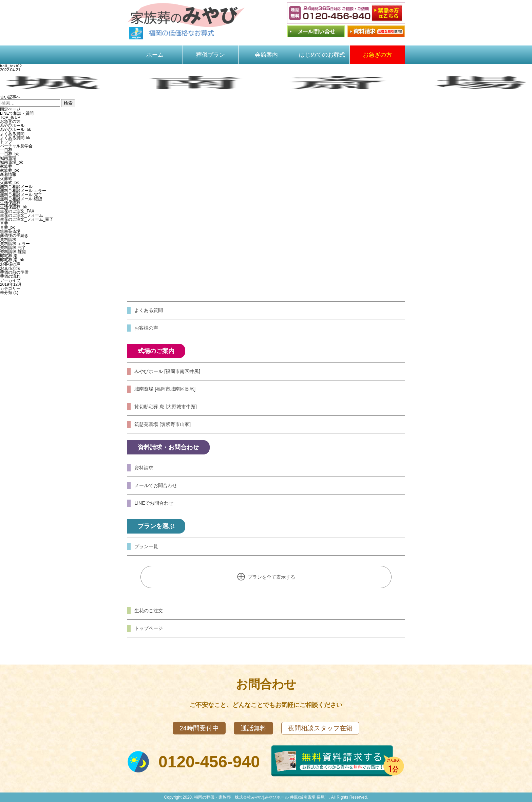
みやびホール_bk (15, 130)
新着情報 (8, 174)
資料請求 (8, 240)
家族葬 (6, 166)
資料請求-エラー (15, 244)
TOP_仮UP (10, 117)
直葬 (4, 223)
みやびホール (12, 126)
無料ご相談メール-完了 (21, 195)
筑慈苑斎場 (10, 231)
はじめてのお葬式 (322, 55)
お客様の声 (10, 264)
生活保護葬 (10, 203)
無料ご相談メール (16, 187)
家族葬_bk (9, 170)
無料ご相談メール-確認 (21, 199)
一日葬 (6, 150)
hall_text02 (11, 66)
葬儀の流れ (10, 276)
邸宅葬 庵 (9, 256)
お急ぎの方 (377, 55)
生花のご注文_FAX (17, 211)
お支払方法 (10, 268)
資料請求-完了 (13, 248)
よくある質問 (12, 134)
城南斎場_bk (11, 162)
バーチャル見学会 (16, 146)
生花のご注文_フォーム (22, 215)
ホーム (155, 55)
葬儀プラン (211, 55)
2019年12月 (11, 284)
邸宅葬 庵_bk (12, 260)
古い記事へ (10, 97)
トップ (6, 142)
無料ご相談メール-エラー (23, 191)
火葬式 (6, 179)
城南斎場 (8, 158)
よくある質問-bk (15, 138)
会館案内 (266, 55)
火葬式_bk (9, 183)
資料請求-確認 (13, 252)
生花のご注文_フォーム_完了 (27, 219)
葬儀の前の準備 (14, 272)
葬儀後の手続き (14, 236)
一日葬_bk (9, 154)
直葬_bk (7, 227)
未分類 (6, 293)
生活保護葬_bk (13, 207)
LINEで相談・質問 (17, 113)
